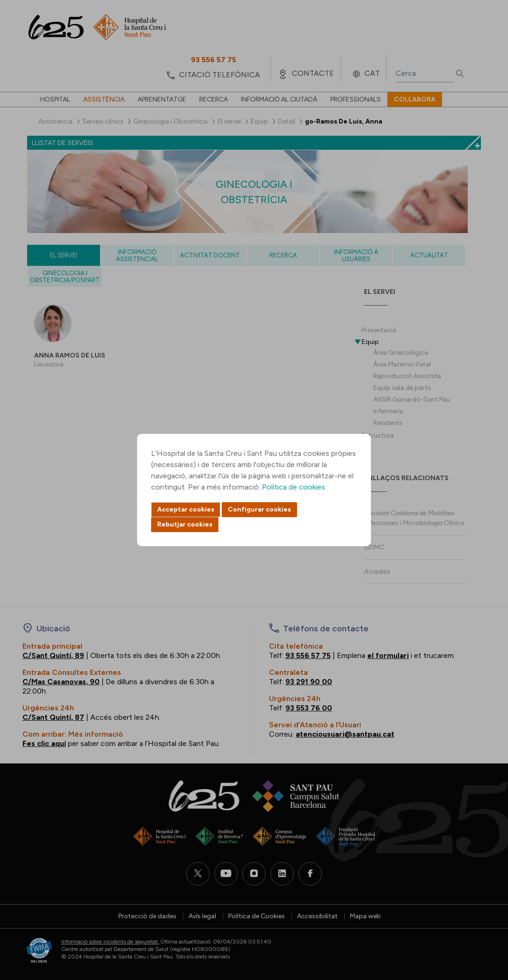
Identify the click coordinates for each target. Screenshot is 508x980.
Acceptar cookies (186, 509)
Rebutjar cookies (185, 524)
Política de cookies (294, 487)
